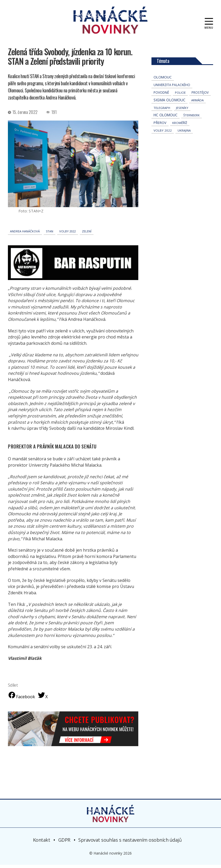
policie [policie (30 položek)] (180, 96)
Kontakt (42, 843)
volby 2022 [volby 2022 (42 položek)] (163, 134)
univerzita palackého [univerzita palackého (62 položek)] (172, 88)
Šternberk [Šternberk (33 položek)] (191, 118)
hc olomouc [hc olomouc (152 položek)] (166, 118)
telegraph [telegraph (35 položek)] (162, 111)
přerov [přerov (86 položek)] (160, 126)
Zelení (87, 235)
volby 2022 (68, 235)
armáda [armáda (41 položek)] (197, 103)
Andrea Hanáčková (25, 235)
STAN (50, 235)
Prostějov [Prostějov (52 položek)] (200, 96)
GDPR (64, 843)
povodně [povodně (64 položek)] (161, 96)
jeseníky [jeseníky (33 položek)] (182, 111)
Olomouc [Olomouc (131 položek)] (163, 80)
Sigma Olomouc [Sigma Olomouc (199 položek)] (170, 103)
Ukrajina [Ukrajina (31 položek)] (184, 134)
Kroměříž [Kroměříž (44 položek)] (180, 126)
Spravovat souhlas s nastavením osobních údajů (130, 843)
